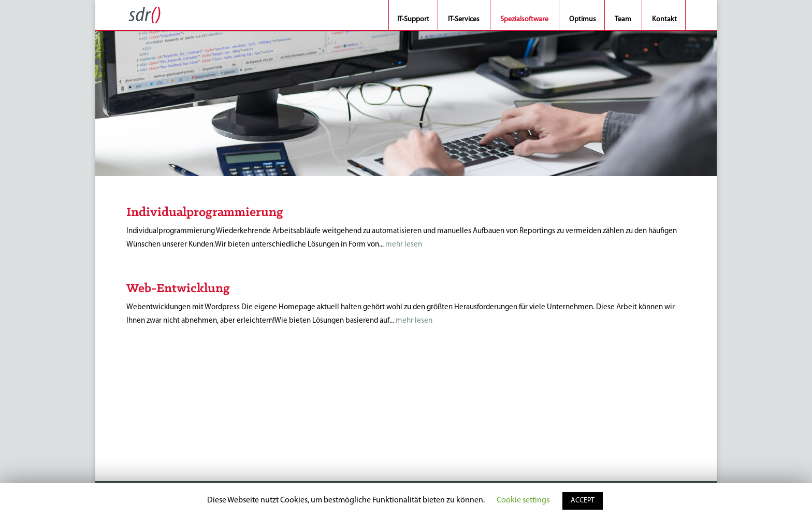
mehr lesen (404, 245)
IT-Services (464, 20)
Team (623, 20)
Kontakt (664, 20)
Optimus (583, 20)
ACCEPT (583, 501)
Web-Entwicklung (178, 289)
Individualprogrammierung (205, 213)
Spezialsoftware (524, 20)
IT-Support (413, 20)
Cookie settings (523, 500)
